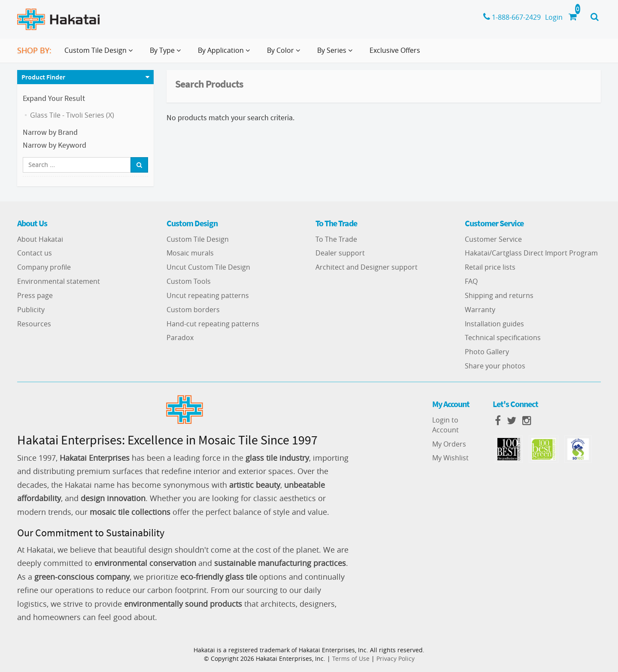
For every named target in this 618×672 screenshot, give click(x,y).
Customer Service (493, 239)
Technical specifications (503, 338)
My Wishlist (450, 458)
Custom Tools (189, 281)
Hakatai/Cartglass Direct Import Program (531, 253)
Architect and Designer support (367, 267)
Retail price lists (490, 267)
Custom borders (193, 310)
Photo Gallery (487, 352)
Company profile (44, 267)
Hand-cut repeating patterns (213, 324)
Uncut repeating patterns (208, 295)
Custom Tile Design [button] (100, 54)
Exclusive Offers (395, 50)
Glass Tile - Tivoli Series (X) (72, 115)
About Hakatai (40, 239)
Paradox (180, 338)
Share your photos (495, 366)
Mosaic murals (190, 253)
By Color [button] (285, 54)
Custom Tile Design (198, 239)
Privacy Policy (395, 658)
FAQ (471, 281)
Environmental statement (59, 281)
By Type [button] (167, 54)
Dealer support (340, 253)
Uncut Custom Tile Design (208, 267)
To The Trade (336, 239)
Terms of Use (351, 658)
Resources (34, 324)
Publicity (31, 310)
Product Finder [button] (43, 77)
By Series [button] (336, 54)
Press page (35, 295)
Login (554, 17)
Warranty (480, 310)
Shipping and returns (499, 295)
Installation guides (494, 324)
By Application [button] (226, 54)
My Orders (449, 444)
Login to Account (445, 425)
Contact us (35, 253)
